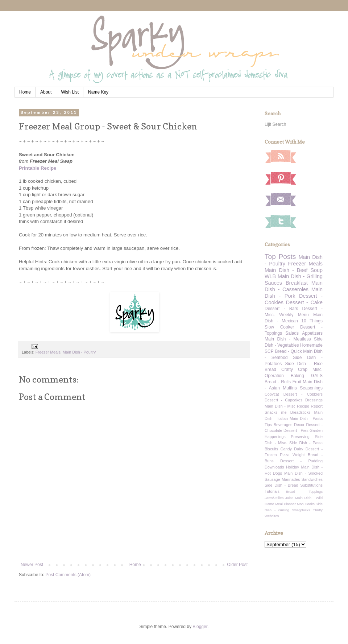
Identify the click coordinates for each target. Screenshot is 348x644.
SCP (269, 351)
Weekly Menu (294, 315)
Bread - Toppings (304, 492)
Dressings (314, 400)
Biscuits (271, 449)
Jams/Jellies (274, 498)
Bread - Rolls (278, 382)
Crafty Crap (294, 370)
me (284, 412)
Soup (316, 270)
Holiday (293, 467)
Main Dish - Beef (286, 270)
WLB (270, 276)
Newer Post (32, 565)
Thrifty (318, 510)
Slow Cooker (279, 327)
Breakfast (297, 283)
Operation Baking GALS (294, 376)
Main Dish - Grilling (300, 276)
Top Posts (280, 257)
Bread (270, 370)
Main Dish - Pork (294, 293)
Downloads (274, 467)
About (46, 92)
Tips (268, 425)
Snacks (271, 412)
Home (25, 92)
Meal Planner (285, 504)
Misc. (318, 370)
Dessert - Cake (304, 302)
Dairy (299, 449)
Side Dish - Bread (281, 485)
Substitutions (311, 485)
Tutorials (272, 491)
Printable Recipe (38, 168)
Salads (292, 333)
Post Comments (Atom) (68, 575)
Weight (299, 455)
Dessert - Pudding (301, 461)
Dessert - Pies (296, 430)
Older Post (237, 565)
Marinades (291, 479)
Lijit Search (275, 124)
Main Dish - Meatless (288, 339)
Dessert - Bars (281, 309)
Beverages (283, 425)
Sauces (273, 283)
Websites (272, 516)
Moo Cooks (306, 504)
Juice (289, 498)
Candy (286, 449)
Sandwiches (312, 479)
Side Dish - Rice (304, 364)
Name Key (98, 92)
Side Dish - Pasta (306, 443)
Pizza (285, 455)
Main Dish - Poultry (79, 352)
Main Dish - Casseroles (294, 286)
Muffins (290, 388)
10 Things (312, 321)
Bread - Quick (288, 351)
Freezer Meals (48, 352)
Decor (299, 425)
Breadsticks (301, 412)
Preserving (300, 437)
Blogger (200, 627)
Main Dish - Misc (280, 406)
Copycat (272, 394)
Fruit (297, 382)
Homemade (311, 345)
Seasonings (311, 388)
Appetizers (312, 333)
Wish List (70, 92)
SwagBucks (301, 510)
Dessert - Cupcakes (283, 400)
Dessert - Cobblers (303, 394)
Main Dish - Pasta (306, 418)
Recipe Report (310, 406)
